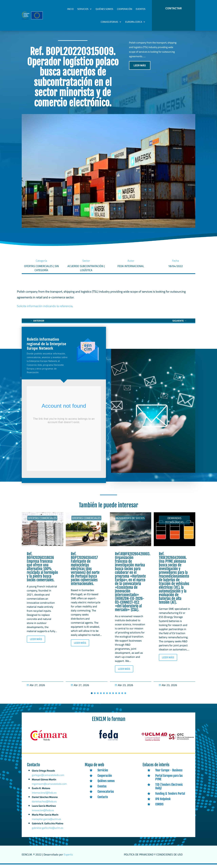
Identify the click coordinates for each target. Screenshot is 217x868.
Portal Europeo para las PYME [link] (169, 781)
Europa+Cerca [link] (134, 22)
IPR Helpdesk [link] (163, 803)
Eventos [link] (141, 9)
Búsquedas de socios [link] (130, 522)
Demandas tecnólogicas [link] (174, 524)
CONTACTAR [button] (174, 8)
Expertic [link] (68, 858)
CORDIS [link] (159, 808)
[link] (37, 324)
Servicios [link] (83, 9)
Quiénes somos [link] (104, 9)
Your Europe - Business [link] (169, 774)
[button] (92, 697)
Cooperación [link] (125, 9)
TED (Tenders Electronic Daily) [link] (169, 790)
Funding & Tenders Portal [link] (170, 797)
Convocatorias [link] (109, 22)
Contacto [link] (103, 800)
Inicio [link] (70, 9)
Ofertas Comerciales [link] (42, 522)
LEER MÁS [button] (140, 69)
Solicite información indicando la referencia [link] (45, 310)
